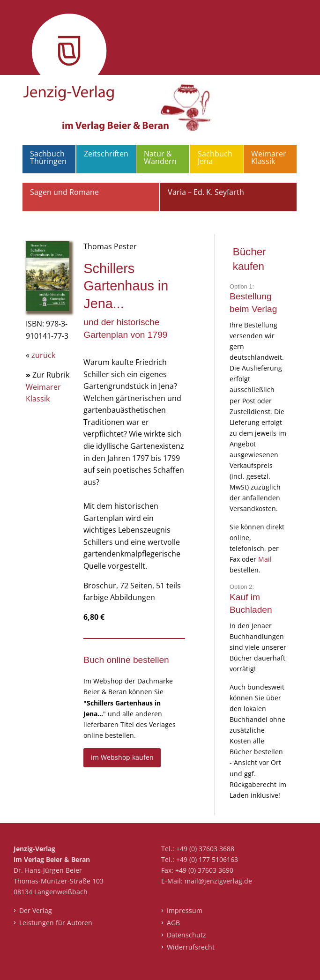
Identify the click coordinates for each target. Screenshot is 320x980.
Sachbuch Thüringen (48, 157)
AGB (173, 923)
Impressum (185, 910)
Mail (265, 559)
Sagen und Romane (64, 192)
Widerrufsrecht (191, 947)
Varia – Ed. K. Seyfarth (206, 192)
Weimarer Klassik (269, 157)
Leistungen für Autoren (56, 923)
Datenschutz (186, 935)
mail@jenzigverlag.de (218, 881)
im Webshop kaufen (122, 757)
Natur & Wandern (160, 157)
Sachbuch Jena (215, 157)
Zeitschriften (106, 154)
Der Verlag (36, 910)
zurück (43, 355)
